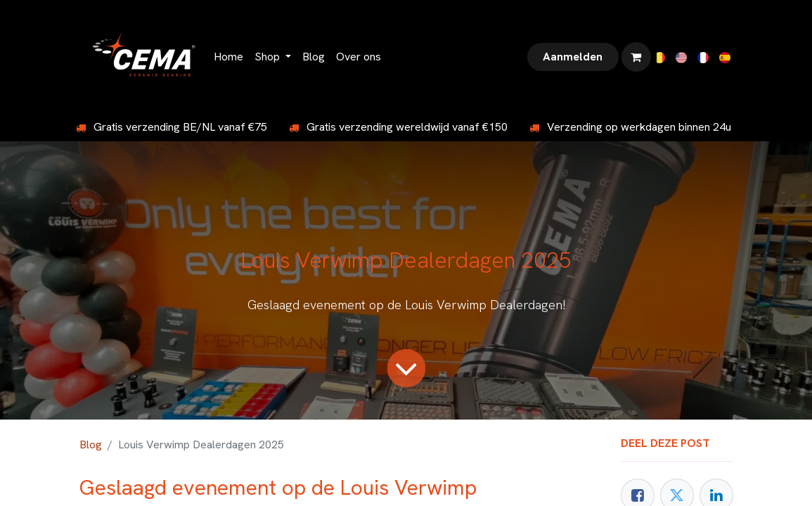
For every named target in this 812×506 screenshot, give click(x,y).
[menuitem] (228, 57)
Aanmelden (573, 57)
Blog (91, 445)
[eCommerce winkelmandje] (636, 57)
